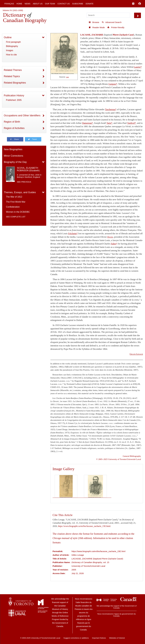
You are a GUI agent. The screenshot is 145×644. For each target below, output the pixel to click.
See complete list (16, 217)
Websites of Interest (117, 638)
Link (67, 77)
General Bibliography (132, 456)
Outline (8, 37)
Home (19, 4)
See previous (24, 182)
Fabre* (114, 244)
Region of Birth (12, 122)
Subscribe (78, 4)
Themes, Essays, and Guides (20, 192)
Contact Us (64, 4)
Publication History (14, 95)
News (28, 4)
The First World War (16, 202)
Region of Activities (14, 128)
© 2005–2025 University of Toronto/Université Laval (119, 459)
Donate (89, 4)
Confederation (13, 207)
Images (10, 50)
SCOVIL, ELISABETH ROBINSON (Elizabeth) (28, 169)
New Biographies (13, 149)
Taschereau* (111, 109)
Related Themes (13, 70)
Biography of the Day (15, 162)
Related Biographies (15, 83)
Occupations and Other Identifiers (22, 115)
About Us (38, 4)
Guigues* (113, 84)
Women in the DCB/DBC (18, 212)
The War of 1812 (14, 197)
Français (9, 4)
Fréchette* (73, 234)
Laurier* (138, 67)
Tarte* (109, 123)
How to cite (11, 55)
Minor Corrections (13, 156)
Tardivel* (132, 123)
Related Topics (12, 76)
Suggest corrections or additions (76, 638)
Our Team (50, 4)
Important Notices (99, 638)
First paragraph (13, 42)
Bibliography (12, 46)
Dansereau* (88, 123)
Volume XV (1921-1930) (13, 10)
